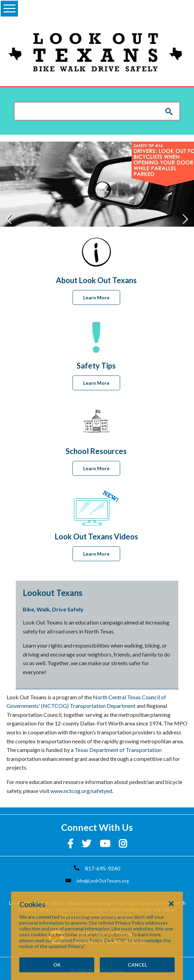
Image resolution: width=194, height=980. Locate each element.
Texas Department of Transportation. (118, 912)
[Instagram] (123, 843)
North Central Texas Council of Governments (102, 906)
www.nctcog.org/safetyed (81, 791)
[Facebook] (71, 843)
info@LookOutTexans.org (103, 881)
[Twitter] (87, 843)
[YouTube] (106, 843)
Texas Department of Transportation (118, 750)
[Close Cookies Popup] (171, 930)
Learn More (96, 297)
